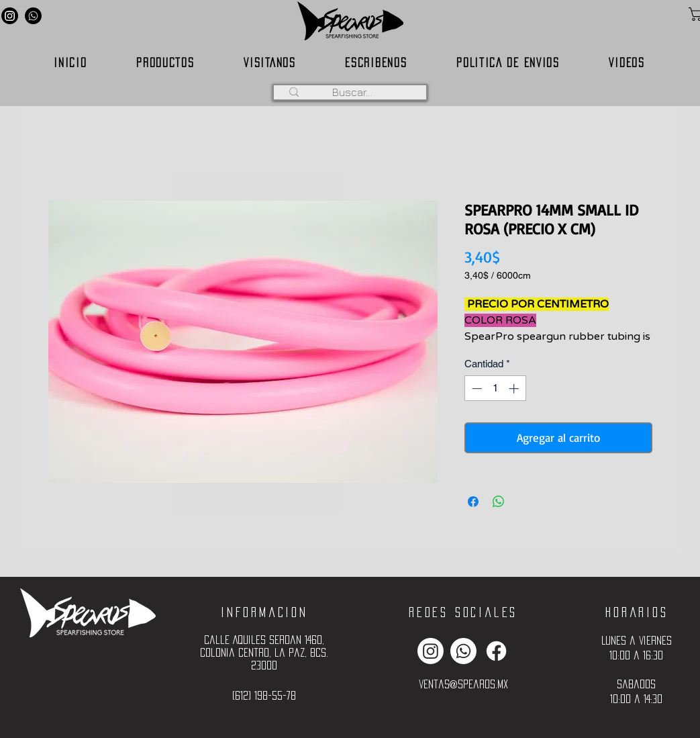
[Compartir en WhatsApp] (499, 502)
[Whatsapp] (33, 16)
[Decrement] (476, 388)
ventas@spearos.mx (463, 684)
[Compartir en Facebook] (473, 502)
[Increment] (515, 388)
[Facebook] (496, 651)
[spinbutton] (495, 388)
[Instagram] (10, 16)
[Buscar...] (352, 92)
